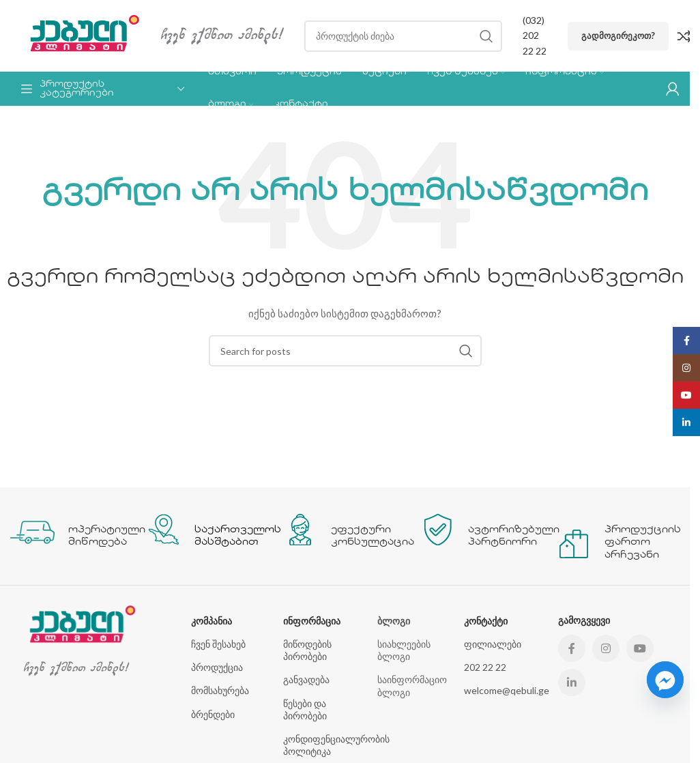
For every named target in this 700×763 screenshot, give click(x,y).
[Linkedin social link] (572, 682)
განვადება (306, 679)
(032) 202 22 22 (535, 35)
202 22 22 (485, 667)
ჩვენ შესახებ (218, 644)
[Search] (403, 36)
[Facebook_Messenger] (665, 680)
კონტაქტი (486, 621)
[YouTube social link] (640, 648)
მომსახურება (220, 690)
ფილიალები (493, 644)
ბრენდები (213, 714)
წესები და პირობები (305, 709)
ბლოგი (394, 621)
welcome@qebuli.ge (504, 690)
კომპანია (212, 621)
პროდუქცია (217, 667)
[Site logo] (79, 34)
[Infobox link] (72, 530)
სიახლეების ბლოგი (404, 650)
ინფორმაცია (312, 621)
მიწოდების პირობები (307, 650)
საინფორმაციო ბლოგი (412, 686)
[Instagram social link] (606, 648)
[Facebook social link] (572, 648)
